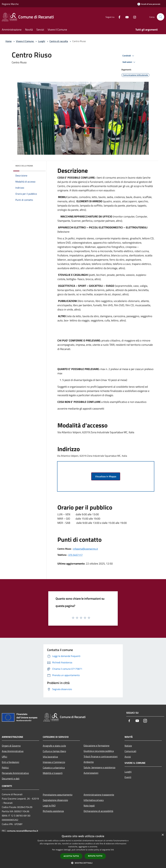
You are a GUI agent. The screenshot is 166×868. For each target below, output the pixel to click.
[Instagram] (133, 17)
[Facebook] (118, 17)
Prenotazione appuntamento (58, 795)
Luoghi (42, 41)
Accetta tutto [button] (71, 856)
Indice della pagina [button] (24, 166)
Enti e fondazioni (11, 762)
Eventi (128, 777)
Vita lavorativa (50, 757)
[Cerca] (161, 17)
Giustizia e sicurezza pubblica (99, 751)
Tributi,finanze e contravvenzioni (101, 756)
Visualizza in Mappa (106, 476)
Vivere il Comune (25, 41)
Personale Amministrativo (15, 773)
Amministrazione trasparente (99, 795)
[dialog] (83, 850)
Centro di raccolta (59, 41)
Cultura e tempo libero (54, 751)
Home (9, 41)
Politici (5, 768)
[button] (83, 863)
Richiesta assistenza (53, 811)
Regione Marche (10, 4)
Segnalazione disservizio (55, 800)
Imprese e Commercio (54, 762)
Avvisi (128, 757)
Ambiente (89, 762)
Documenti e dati (11, 778)
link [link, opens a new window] (112, 850)
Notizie (128, 746)
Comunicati (130, 751)
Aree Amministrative (13, 751)
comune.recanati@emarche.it (23, 831)
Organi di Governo (11, 746)
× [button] (163, 835)
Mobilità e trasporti (53, 773)
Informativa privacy (94, 800)
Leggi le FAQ (49, 806)
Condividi (129, 56)
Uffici (4, 757)
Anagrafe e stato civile (54, 746)
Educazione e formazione (96, 746)
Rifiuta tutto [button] (95, 856)
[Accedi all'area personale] (149, 4)
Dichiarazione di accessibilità (98, 811)
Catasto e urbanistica (54, 768)
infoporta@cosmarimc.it (85, 549)
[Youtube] (126, 17)
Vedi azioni (129, 62)
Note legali (89, 806)
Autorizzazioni (91, 773)
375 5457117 (75, 555)
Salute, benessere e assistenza (99, 767)
